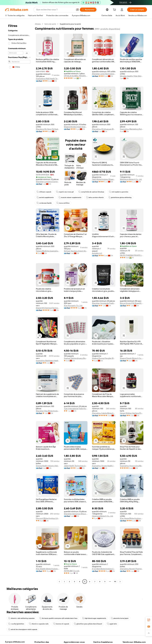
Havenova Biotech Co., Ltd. (103, 516)
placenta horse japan (120, 618)
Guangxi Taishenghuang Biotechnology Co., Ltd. (76, 358)
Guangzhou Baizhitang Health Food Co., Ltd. (48, 361)
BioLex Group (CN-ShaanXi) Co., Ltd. (132, 303)
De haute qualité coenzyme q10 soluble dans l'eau (58, 618)
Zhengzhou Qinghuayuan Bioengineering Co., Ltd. (104, 129)
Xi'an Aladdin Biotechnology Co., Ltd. (48, 569)
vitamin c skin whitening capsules (21, 618)
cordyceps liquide (44, 203)
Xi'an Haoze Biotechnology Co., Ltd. (132, 518)
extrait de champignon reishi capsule (23, 629)
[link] (149, 620)
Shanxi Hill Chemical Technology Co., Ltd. (48, 308)
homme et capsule (61, 624)
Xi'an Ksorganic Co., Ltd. (73, 306)
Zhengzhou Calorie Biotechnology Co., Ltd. (104, 413)
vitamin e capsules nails (39, 624)
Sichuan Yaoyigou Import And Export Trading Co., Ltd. (76, 251)
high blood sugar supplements (94, 618)
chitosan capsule (44, 192)
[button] (77, 10)
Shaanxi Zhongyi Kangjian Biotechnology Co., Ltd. (104, 358)
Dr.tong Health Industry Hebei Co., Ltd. (48, 466)
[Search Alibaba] (55, 10)
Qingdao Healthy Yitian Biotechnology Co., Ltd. (132, 76)
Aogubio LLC (97, 253)
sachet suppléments (45, 197)
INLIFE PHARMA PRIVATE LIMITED (132, 255)
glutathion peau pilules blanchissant (88, 624)
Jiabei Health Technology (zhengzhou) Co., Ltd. (76, 466)
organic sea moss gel (65, 192)
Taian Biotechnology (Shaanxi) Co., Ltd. (104, 179)
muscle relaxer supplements (70, 197)
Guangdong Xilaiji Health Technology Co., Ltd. (48, 79)
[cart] (115, 10)
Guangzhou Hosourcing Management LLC (132, 466)
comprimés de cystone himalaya (91, 192)
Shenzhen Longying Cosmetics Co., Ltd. (48, 182)
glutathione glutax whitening (120, 197)
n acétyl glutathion (16, 624)
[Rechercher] (88, 10)
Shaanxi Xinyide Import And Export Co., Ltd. (76, 127)
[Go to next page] (120, 582)
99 (115, 582)
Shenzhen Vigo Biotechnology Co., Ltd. (48, 411)
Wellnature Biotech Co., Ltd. (131, 179)
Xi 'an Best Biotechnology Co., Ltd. (104, 569)
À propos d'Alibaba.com (15, 642)
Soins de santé (50, 24)
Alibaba (38, 24)
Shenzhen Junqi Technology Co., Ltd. (104, 74)
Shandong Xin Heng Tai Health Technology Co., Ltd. (48, 129)
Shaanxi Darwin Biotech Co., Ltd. (132, 358)
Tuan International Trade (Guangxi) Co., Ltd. (76, 409)
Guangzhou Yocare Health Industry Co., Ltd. (104, 466)
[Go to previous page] (59, 582)
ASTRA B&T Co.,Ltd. (72, 571)
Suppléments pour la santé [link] (70, 24)
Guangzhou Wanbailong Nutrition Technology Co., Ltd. (132, 129)
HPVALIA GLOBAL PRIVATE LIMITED (76, 76)
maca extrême (63, 203)
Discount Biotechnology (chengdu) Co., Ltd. (48, 518)
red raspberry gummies (119, 192)
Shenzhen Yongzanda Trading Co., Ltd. (104, 303)
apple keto (112, 624)
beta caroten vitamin (95, 197)
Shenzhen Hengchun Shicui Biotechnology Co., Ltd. (76, 514)
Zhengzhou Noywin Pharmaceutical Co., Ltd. (132, 569)
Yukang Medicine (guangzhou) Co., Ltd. (48, 251)
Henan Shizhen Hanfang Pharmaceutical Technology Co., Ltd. (132, 413)
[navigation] (19, 303)
